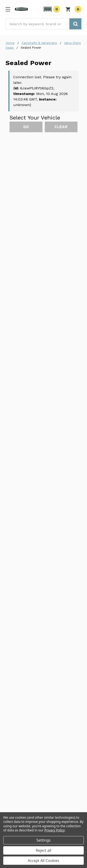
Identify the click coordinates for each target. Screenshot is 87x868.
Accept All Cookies (44, 861)
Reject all (43, 850)
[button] (51, 9)
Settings (43, 840)
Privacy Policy (54, 830)
